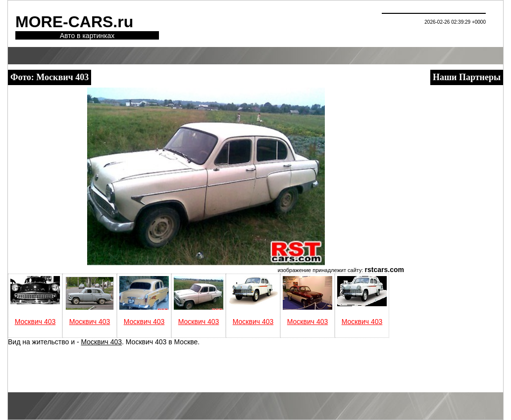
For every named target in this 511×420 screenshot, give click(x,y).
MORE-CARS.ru (74, 22)
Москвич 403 (35, 322)
